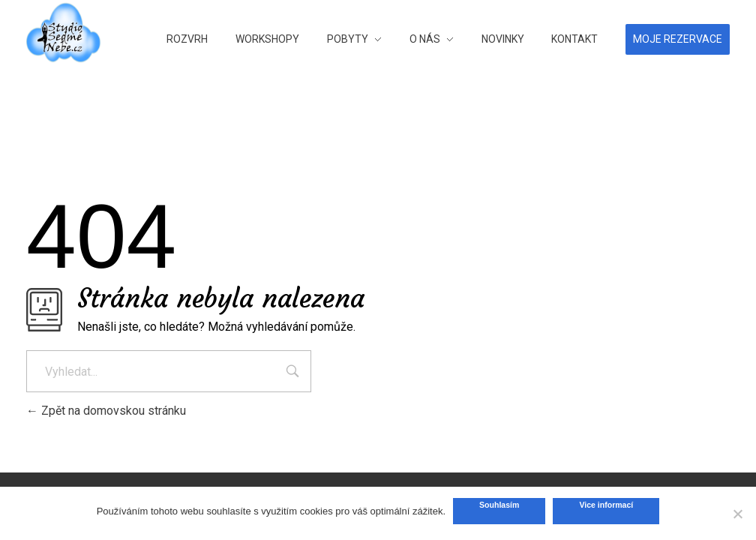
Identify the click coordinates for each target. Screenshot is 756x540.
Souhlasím (499, 505)
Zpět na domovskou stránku (106, 411)
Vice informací (606, 505)
